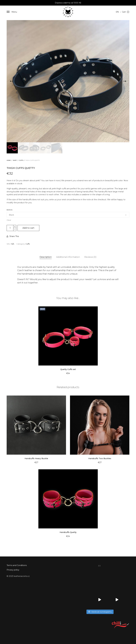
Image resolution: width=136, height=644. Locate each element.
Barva (10, 210)
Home (9, 160)
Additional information (68, 257)
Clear (9, 220)
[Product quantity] (10, 228)
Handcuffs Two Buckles (100, 458)
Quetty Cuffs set (68, 369)
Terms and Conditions (17, 565)
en (118, 12)
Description (46, 257)
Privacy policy (13, 570)
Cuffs (21, 160)
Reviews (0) (90, 257)
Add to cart (28, 228)
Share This (13, 236)
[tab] (46, 257)
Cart (126, 12)
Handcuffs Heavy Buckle (36, 458)
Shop (15, 160)
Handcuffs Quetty (68, 532)
